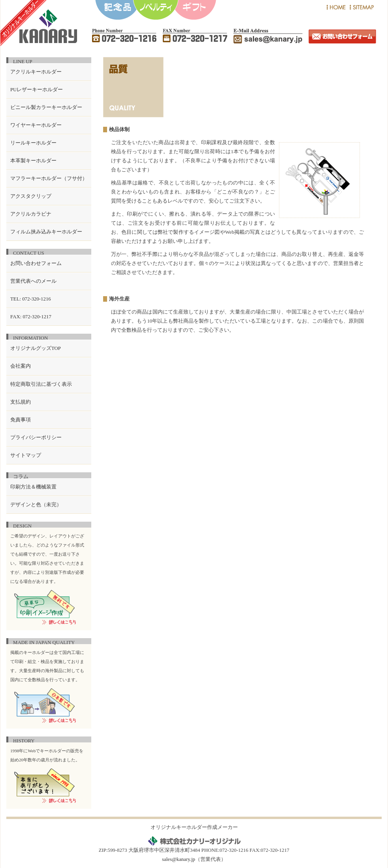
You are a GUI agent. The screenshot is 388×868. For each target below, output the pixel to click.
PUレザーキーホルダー (37, 90)
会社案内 (21, 366)
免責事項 (21, 420)
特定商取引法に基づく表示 (41, 384)
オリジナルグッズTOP (36, 348)
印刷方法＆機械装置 (33, 487)
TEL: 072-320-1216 (31, 299)
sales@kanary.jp (179, 859)
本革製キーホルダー (33, 161)
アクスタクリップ (31, 196)
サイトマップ (26, 455)
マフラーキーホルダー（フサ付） (49, 178)
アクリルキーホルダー (36, 72)
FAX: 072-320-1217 (31, 317)
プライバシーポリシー (36, 438)
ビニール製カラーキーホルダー (46, 107)
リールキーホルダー (33, 143)
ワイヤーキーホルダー (36, 125)
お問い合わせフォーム (36, 263)
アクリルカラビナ (31, 214)
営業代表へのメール (33, 281)
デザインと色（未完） (36, 505)
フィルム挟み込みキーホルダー (46, 232)
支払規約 (21, 402)
